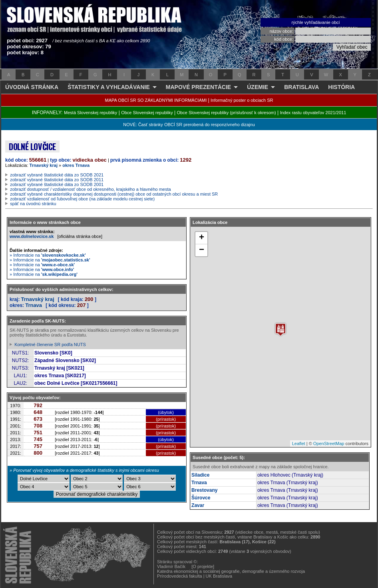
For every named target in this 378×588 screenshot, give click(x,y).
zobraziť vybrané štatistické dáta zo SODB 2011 (57, 180)
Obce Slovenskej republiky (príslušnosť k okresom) (227, 113)
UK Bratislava (219, 576)
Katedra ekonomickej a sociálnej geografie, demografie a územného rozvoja (231, 571)
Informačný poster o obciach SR (242, 100)
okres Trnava (76, 165)
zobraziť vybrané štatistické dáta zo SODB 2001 (57, 184)
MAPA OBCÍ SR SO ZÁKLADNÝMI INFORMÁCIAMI (156, 100)
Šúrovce (201, 498)
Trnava (34, 305)
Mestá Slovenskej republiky (91, 113)
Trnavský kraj (44, 165)
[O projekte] (203, 566)
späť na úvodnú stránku (33, 204)
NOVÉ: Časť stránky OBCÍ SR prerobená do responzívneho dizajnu (189, 125)
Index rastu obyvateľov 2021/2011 (313, 113)
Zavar (198, 505)
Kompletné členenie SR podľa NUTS (50, 344)
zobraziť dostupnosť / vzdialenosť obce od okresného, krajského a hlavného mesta (91, 189)
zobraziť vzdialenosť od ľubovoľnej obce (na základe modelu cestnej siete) (82, 199)
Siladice (200, 475)
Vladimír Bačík (171, 566)
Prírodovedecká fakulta (180, 576)
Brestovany (204, 490)
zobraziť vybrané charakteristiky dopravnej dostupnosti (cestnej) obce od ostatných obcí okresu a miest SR (114, 194)
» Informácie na (48, 255)
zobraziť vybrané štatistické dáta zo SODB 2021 (57, 175)
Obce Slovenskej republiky (147, 113)
